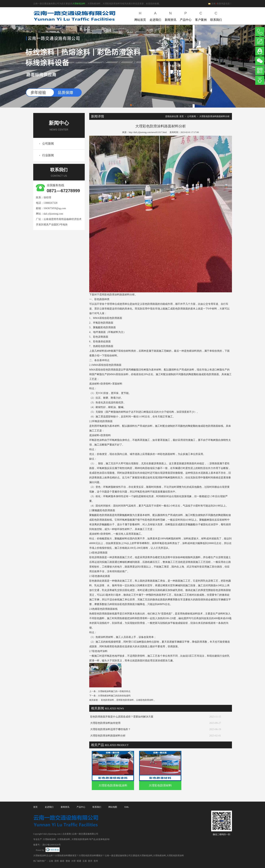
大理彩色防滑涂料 (80, 839)
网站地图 (113, 807)
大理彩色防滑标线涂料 (113, 785)
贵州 (96, 861)
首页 (182, 116)
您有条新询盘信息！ (220, 4)
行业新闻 (48, 155)
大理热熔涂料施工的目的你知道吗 (114, 696)
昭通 (79, 861)
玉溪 (85, 861)
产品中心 (186, 16)
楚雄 (68, 861)
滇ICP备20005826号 (52, 845)
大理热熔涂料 (64, 839)
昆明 (57, 861)
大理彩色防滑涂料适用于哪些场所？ (110, 729)
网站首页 (140, 16)
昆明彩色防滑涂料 (125, 700)
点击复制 (67, 834)
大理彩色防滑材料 (160, 785)
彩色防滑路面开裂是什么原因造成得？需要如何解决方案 (122, 717)
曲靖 (62, 861)
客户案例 (201, 16)
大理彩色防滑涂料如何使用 (105, 723)
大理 (73, 861)
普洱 (90, 861)
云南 (51, 861)
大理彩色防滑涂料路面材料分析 (214, 116)
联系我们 (216, 16)
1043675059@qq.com (55, 208)
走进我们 (155, 16)
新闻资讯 (171, 16)
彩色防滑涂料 (107, 700)
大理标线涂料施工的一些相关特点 (114, 691)
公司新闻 (48, 144)
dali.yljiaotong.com (53, 214)
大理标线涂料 (79, 4)
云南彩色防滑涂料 (145, 700)
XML (127, 807)
